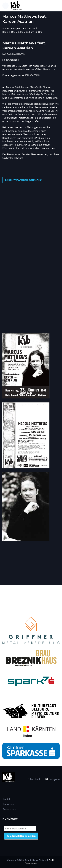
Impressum (9, 804)
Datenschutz (10, 809)
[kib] (16, 6)
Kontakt (7, 799)
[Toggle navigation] (5, 6)
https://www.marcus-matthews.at (24, 180)
